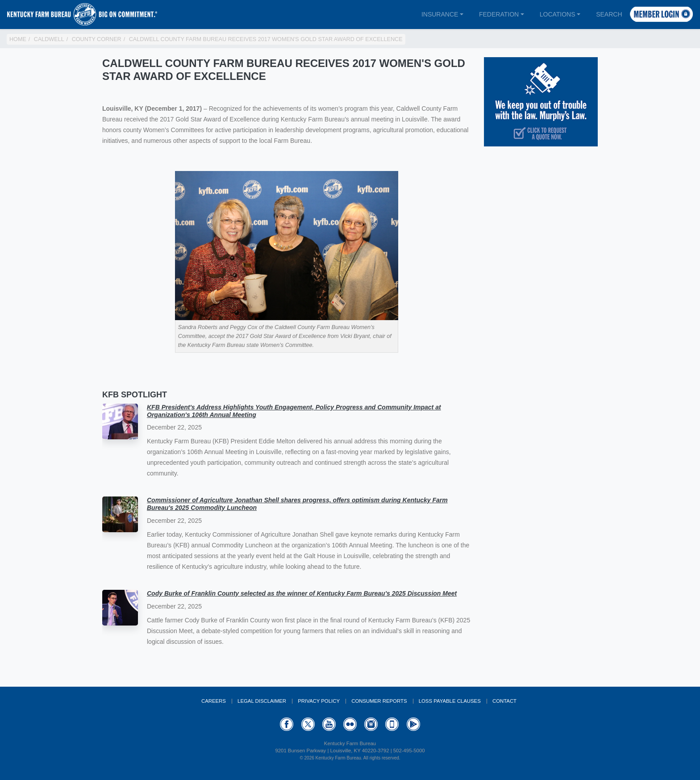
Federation (499, 14)
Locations (558, 14)
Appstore (392, 724)
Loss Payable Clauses (450, 701)
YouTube (329, 724)
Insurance (440, 14)
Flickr (350, 724)
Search (609, 14)
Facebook (287, 724)
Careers (214, 701)
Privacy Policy (319, 701)
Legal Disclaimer (262, 701)
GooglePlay (413, 724)
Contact (504, 701)
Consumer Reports (379, 701)
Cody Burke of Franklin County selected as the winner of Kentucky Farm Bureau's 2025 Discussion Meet (302, 593)
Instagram (371, 724)
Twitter (308, 724)
